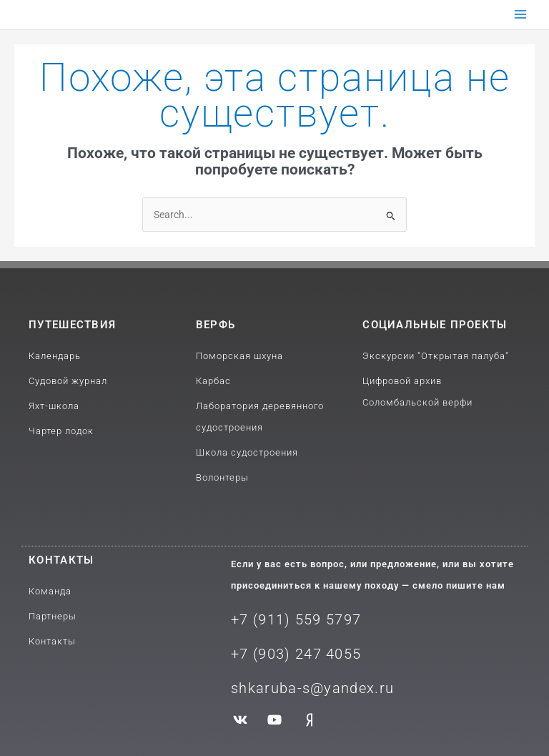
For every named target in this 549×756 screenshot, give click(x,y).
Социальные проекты (435, 325)
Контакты (61, 560)
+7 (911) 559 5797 (296, 619)
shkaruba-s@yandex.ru (312, 688)
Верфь (216, 325)
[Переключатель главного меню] (521, 15)
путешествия (72, 325)
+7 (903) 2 (267, 654)
